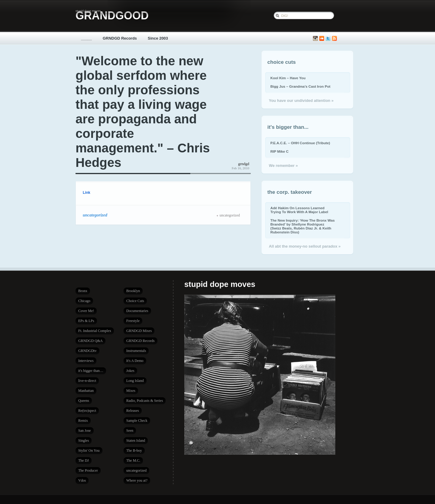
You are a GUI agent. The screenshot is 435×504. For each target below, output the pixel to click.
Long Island (135, 381)
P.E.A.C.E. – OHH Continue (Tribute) (300, 143)
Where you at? (137, 480)
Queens (84, 401)
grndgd (244, 164)
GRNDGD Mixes (139, 331)
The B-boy (134, 450)
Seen (130, 431)
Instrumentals (136, 351)
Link (87, 193)
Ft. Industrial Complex (95, 331)
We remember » (283, 166)
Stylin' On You (89, 450)
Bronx (83, 291)
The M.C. (133, 460)
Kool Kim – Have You (288, 78)
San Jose (85, 431)
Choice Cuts (135, 301)
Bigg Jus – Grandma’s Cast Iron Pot (300, 86)
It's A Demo (135, 361)
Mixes (131, 391)
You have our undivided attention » (301, 101)
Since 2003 (158, 38)
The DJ (84, 460)
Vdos (82, 480)
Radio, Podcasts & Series (145, 401)
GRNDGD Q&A (90, 341)
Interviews (86, 361)
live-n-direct (87, 381)
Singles (84, 441)
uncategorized (95, 215)
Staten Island (136, 441)
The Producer (88, 470)
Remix (83, 421)
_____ (86, 38)
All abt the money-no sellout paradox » (305, 246)
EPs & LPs (86, 321)
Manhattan (86, 391)
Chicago (84, 301)
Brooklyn (133, 291)
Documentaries (137, 311)
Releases (133, 411)
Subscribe (334, 39)
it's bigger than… (91, 371)
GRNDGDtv (87, 351)
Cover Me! (86, 311)
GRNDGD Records (120, 38)
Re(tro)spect (87, 411)
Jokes (130, 371)
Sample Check (137, 421)
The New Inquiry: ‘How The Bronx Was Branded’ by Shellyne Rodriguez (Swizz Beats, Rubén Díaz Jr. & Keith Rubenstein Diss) (303, 226)
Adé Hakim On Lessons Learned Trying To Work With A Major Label (299, 210)
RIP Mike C (279, 151)
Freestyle (133, 321)
